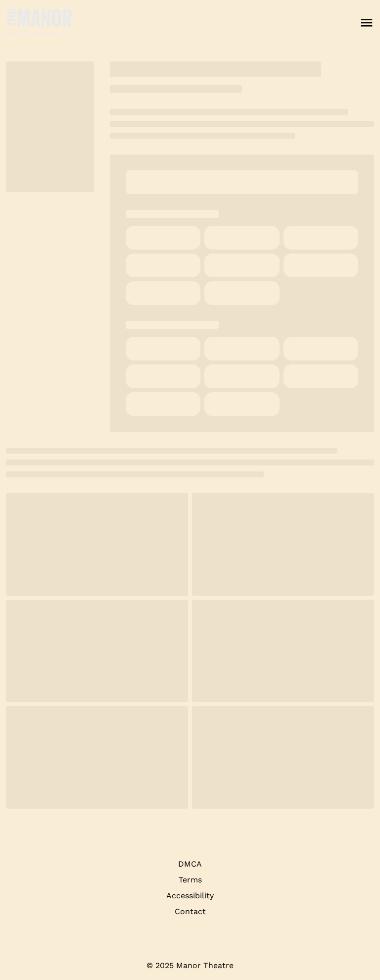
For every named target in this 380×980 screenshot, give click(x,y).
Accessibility (190, 896)
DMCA (190, 864)
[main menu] (367, 23)
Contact (190, 911)
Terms (190, 880)
